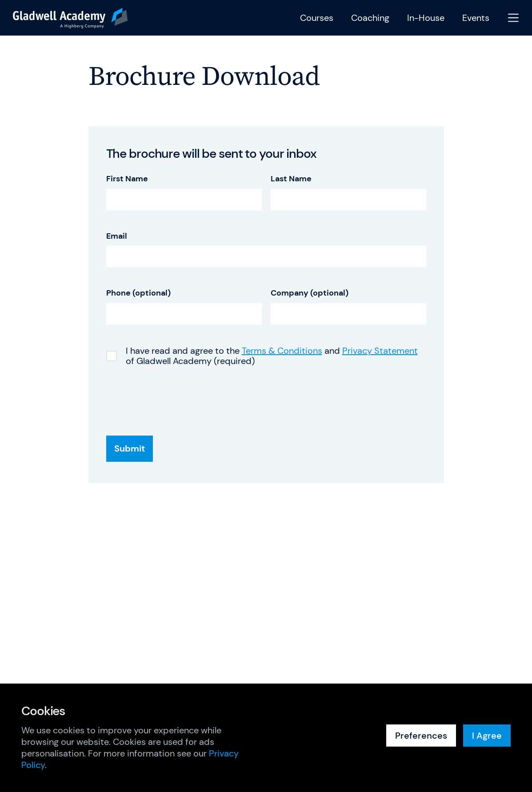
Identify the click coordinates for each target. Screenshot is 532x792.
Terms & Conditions (282, 351)
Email (117, 236)
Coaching (370, 18)
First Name (127, 179)
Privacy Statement (380, 351)
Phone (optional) (138, 293)
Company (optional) (310, 293)
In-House (426, 18)
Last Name (291, 179)
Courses (317, 18)
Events (476, 18)
